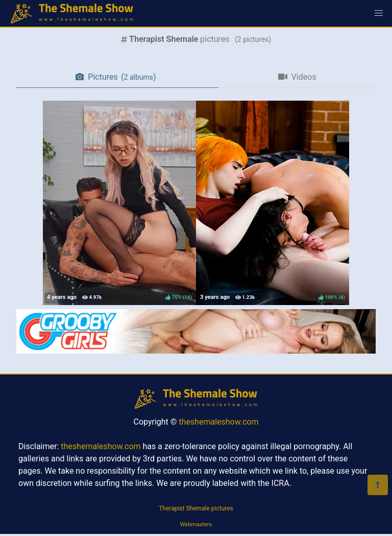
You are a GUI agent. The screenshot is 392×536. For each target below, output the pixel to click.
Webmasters (196, 525)
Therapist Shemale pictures (196, 508)
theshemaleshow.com (218, 422)
